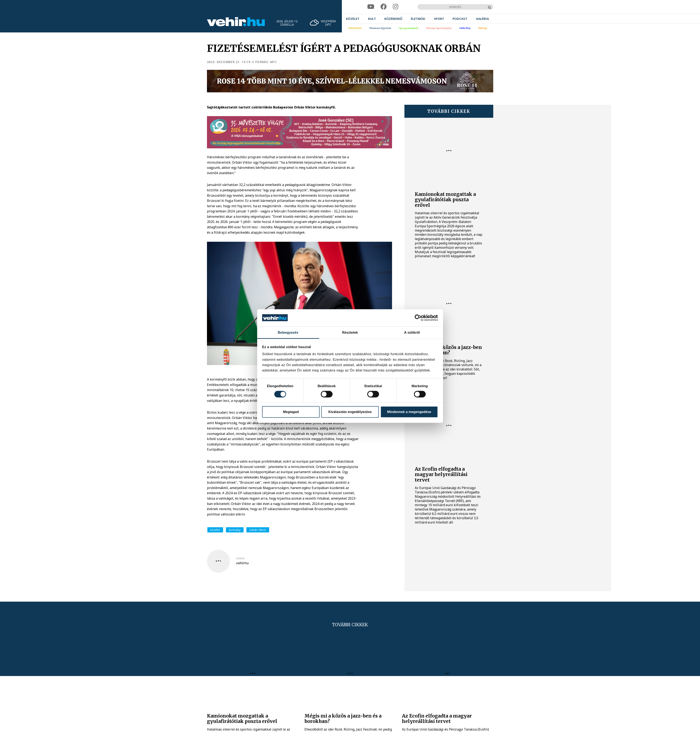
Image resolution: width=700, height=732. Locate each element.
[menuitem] (353, 19)
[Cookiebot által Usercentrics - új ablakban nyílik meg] (420, 318)
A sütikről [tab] (412, 332)
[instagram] (396, 7)
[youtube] (371, 7)
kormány (235, 530)
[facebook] (384, 7)
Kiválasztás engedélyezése (350, 412)
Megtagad (291, 412)
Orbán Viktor (258, 530)
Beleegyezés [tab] (288, 332)
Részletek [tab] (350, 332)
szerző (240, 558)
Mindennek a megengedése (409, 412)
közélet (215, 530)
